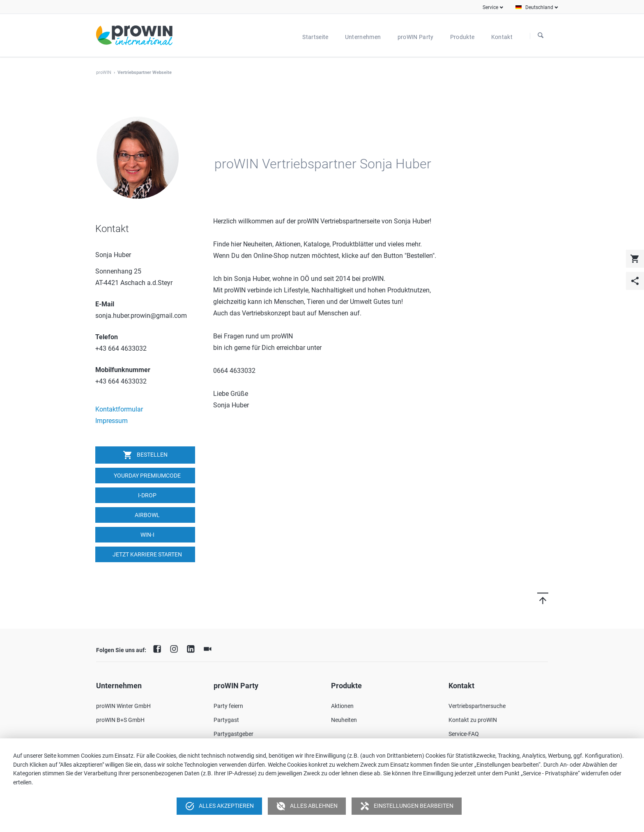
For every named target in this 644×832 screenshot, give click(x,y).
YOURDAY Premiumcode (147, 476)
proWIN (104, 72)
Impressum (112, 421)
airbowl (147, 515)
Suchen (540, 36)
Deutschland (539, 7)
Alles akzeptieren (219, 806)
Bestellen (145, 455)
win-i (147, 535)
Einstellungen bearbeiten (407, 806)
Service (490, 7)
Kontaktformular (119, 409)
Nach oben (533, 598)
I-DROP (147, 495)
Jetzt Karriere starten (147, 554)
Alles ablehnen (307, 806)
